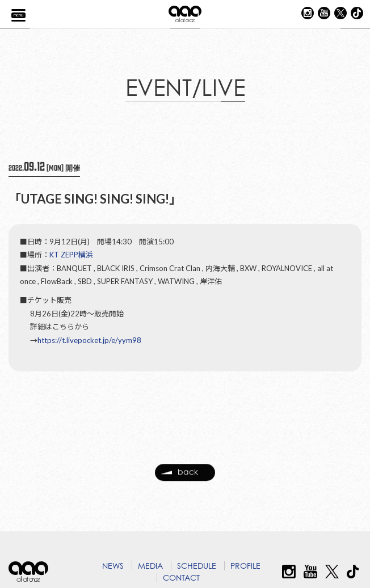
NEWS (113, 566)
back (179, 478)
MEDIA (150, 566)
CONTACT (181, 578)
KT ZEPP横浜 (71, 256)
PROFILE (245, 566)
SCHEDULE (197, 566)
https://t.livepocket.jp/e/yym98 (89, 341)
